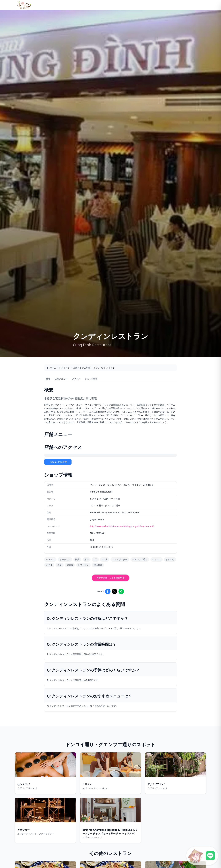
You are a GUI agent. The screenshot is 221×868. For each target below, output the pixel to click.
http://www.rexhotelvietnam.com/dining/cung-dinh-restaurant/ (122, 526)
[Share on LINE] (121, 591)
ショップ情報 (91, 379)
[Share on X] (114, 591)
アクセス (76, 379)
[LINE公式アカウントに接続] (202, 856)
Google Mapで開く (58, 462)
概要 (48, 379)
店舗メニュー (61, 379)
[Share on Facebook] (108, 591)
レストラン (65, 368)
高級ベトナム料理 (82, 368)
